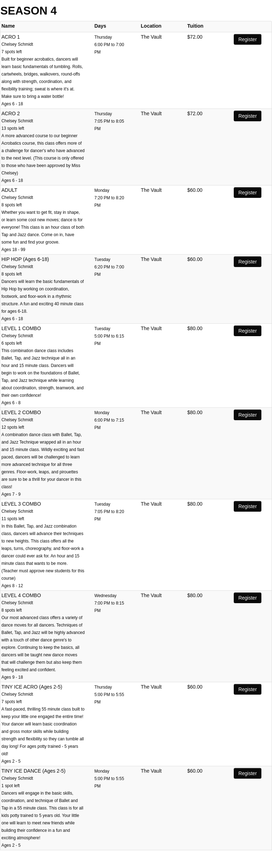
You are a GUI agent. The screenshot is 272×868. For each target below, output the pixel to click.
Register (248, 39)
